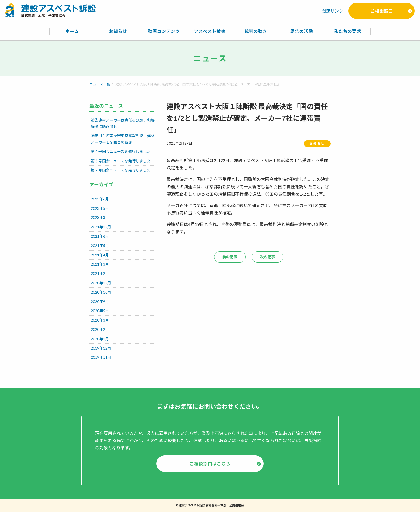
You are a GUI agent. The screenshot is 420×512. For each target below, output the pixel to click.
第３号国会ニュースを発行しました (121, 161)
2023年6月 (100, 199)
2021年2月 (100, 273)
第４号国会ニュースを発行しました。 (123, 152)
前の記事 (230, 257)
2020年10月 (101, 292)
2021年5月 (100, 246)
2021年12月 (101, 227)
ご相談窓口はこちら (210, 464)
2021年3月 (100, 264)
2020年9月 (100, 302)
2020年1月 (100, 339)
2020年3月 (100, 320)
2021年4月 (100, 255)
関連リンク (332, 11)
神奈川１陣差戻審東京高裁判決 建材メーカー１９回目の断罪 (123, 139)
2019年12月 (101, 348)
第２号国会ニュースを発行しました (121, 170)
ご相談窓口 (382, 11)
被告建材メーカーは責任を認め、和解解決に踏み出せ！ (123, 123)
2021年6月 (100, 236)
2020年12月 (101, 283)
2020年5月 (100, 311)
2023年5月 (100, 208)
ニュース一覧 (100, 84)
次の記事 (268, 257)
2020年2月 (100, 329)
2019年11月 (101, 357)
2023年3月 (100, 217)
